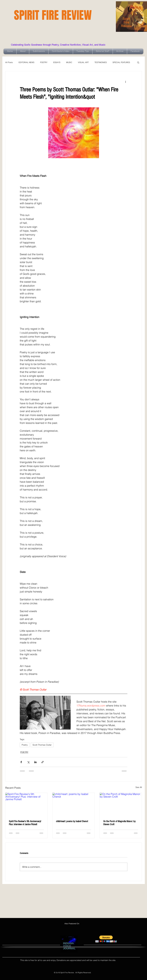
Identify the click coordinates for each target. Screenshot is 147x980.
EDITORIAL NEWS (26, 62)
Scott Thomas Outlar (42, 745)
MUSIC (69, 62)
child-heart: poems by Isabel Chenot (72, 821)
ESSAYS (57, 62)
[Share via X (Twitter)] (28, 762)
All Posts (9, 62)
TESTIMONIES (101, 62)
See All (139, 787)
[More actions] (126, 82)
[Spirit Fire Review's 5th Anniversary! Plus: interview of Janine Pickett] (26, 805)
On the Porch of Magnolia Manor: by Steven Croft (119, 823)
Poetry (25, 745)
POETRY (44, 62)
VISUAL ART (83, 62)
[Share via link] (43, 762)
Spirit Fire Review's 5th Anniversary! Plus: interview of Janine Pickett (25, 823)
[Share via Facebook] (21, 762)
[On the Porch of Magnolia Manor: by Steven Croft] (121, 805)
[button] (138, 62)
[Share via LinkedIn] (35, 762)
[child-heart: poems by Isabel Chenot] (73, 805)
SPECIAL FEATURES (121, 62)
